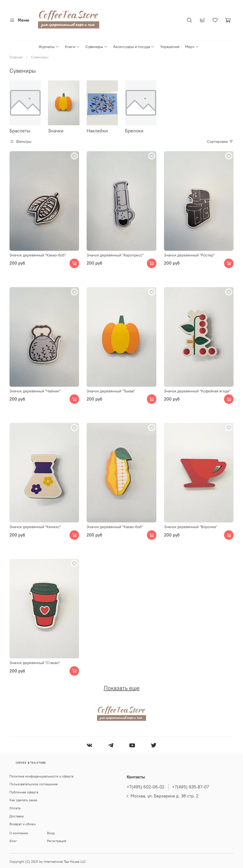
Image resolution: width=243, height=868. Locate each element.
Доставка (16, 816)
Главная (16, 57)
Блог (13, 841)
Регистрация (57, 841)
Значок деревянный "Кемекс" (35, 527)
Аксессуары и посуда (134, 47)
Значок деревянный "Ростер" (189, 255)
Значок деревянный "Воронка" (191, 527)
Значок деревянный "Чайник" (35, 391)
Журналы (49, 47)
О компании (19, 833)
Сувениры (96, 47)
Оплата (15, 808)
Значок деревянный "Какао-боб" (38, 255)
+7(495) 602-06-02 (146, 787)
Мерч (192, 47)
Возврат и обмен (23, 824)
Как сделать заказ (23, 800)
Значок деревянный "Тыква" (111, 391)
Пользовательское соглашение (34, 784)
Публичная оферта (24, 792)
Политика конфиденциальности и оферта (41, 776)
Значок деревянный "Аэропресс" (115, 255)
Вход (51, 833)
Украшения (170, 47)
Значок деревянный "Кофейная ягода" (197, 391)
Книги (72, 47)
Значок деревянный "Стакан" (35, 663)
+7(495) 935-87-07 (190, 787)
